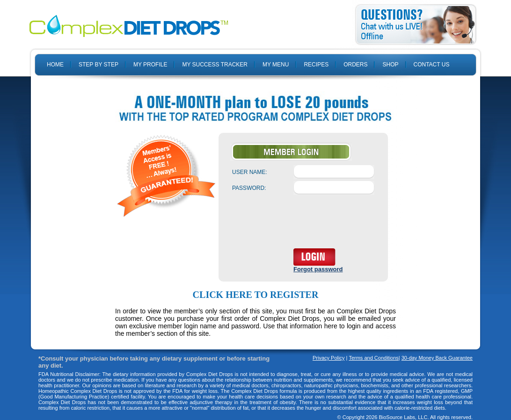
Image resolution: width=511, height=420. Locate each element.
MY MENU (276, 65)
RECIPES (316, 65)
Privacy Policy (328, 358)
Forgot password (318, 269)
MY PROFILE (150, 65)
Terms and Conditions (373, 358)
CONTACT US (432, 65)
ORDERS (355, 65)
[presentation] (303, 224)
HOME (55, 65)
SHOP (390, 65)
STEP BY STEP (99, 65)
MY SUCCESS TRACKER (215, 65)
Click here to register (256, 295)
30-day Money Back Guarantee (437, 358)
